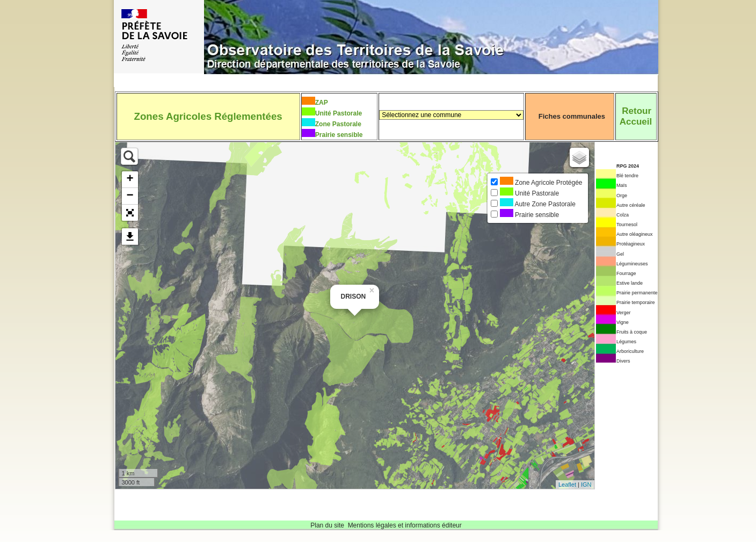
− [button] (130, 196)
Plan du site (327, 525)
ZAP (322, 103)
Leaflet (567, 485)
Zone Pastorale (338, 124)
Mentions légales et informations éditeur (405, 525)
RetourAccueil (636, 116)
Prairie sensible (339, 135)
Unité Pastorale (339, 113)
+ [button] (130, 179)
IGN (586, 485)
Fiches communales (572, 116)
